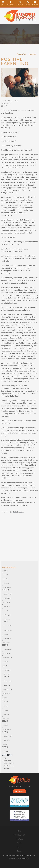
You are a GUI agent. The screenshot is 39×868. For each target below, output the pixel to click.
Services (19, 804)
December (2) (8, 555)
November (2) (8, 587)
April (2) (6, 712)
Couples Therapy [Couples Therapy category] (9, 727)
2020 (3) (5, 693)
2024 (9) (5, 582)
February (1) (7, 599)
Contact (19, 812)
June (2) (6, 663)
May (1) (6, 622)
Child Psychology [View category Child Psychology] (18, 512)
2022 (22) (5, 637)
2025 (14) (5, 551)
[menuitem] (19, 792)
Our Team (19, 800)
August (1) (7, 654)
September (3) (8, 591)
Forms (19, 808)
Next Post (32, 54)
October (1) (7, 563)
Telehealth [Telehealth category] (7, 729)
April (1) (6, 627)
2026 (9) (5, 531)
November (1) (8, 559)
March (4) (7, 675)
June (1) (6, 595)
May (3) (6, 572)
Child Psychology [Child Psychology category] (9, 724)
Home (20, 792)
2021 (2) (5, 682)
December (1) (8, 642)
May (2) (6, 536)
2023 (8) (5, 606)
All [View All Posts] (5, 719)
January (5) (7, 679)
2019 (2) (5, 708)
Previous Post (21, 54)
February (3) (7, 548)
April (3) (6, 540)
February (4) (7, 576)
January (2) (7, 603)
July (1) (6, 705)
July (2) (6, 658)
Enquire (21, 752)
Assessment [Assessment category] (8, 721)
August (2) (7, 567)
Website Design (14, 819)
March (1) (7, 544)
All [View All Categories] (11, 512)
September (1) (8, 618)
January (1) (7, 580)
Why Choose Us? (19, 796)
